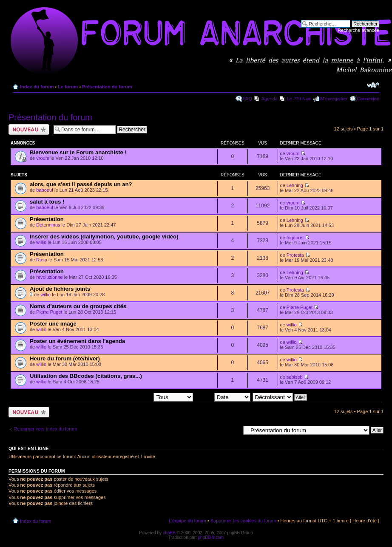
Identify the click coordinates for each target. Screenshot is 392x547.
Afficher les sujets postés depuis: (139, 397)
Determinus (48, 225)
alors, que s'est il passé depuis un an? (81, 184)
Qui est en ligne (29, 448)
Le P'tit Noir (299, 99)
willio (41, 242)
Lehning (295, 185)
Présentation (47, 219)
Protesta (295, 255)
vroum (43, 158)
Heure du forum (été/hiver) (65, 359)
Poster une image (53, 324)
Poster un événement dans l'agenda (77, 341)
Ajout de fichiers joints (60, 289)
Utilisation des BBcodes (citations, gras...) (86, 376)
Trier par (223, 397)
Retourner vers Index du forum (45, 429)
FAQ (247, 99)
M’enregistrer (334, 99)
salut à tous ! (47, 202)
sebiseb (295, 377)
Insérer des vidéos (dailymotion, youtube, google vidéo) (104, 237)
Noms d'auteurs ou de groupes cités (78, 306)
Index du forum (37, 87)
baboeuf (45, 190)
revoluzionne (49, 277)
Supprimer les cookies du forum (243, 521)
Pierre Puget (49, 312)
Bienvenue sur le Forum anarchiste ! (78, 152)
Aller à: (233, 430)
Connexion (368, 99)
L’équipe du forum (187, 521)
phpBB (169, 533)
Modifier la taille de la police (373, 85)
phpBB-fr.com (211, 537)
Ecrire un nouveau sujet (29, 129)
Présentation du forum (107, 87)
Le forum (68, 87)
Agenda (270, 99)
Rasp (42, 260)
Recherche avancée (358, 30)
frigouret (295, 238)
